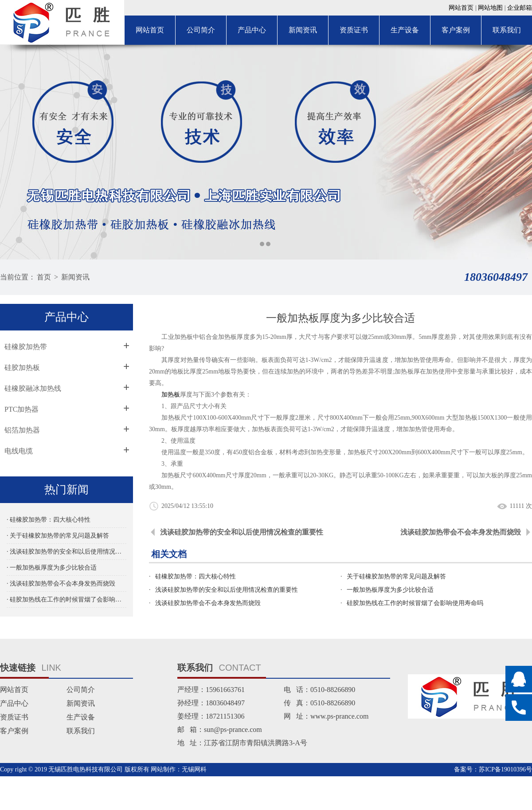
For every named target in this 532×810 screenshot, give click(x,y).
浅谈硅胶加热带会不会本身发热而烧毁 (461, 532)
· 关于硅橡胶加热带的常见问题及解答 (58, 536)
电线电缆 (19, 451)
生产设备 (405, 30)
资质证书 (354, 30)
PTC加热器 (22, 409)
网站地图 (490, 8)
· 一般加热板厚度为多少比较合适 (52, 568)
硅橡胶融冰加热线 (33, 388)
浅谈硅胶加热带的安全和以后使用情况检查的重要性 (242, 532)
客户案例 (456, 30)
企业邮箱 (520, 8)
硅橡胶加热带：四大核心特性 (196, 576)
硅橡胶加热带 (26, 347)
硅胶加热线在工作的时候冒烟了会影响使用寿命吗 (415, 603)
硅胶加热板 (22, 368)
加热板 (171, 395)
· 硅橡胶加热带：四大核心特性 (49, 520)
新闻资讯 (303, 30)
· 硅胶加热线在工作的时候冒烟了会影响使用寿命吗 (66, 600)
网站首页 (461, 8)
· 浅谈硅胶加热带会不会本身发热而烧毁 (61, 584)
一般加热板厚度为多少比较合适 (390, 590)
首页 (44, 277)
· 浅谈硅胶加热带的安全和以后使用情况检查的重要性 (66, 552)
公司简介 (201, 30)
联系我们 (507, 30)
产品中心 (252, 30)
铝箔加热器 (22, 430)
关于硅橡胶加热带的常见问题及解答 (396, 576)
